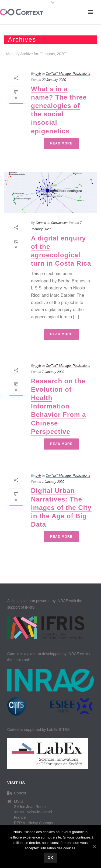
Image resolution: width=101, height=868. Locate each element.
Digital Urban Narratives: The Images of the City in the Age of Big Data (61, 507)
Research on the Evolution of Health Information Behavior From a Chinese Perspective (58, 406)
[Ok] (94, 847)
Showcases (59, 223)
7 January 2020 (53, 372)
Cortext (41, 223)
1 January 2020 (53, 482)
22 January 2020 (54, 80)
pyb (38, 74)
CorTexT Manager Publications (68, 74)
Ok (51, 858)
